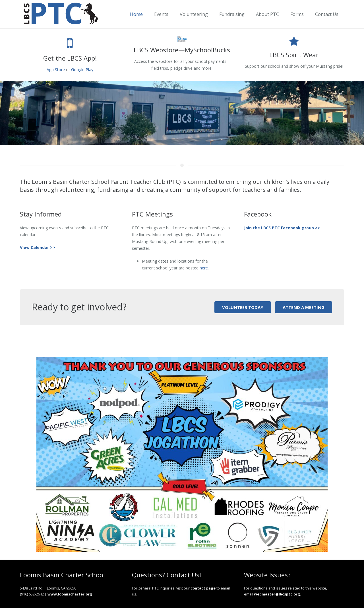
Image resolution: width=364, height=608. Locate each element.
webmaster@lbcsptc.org (277, 594)
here (204, 268)
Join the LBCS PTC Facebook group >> (282, 228)
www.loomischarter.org (70, 594)
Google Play (82, 70)
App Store (56, 70)
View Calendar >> (38, 247)
